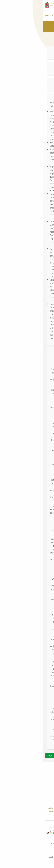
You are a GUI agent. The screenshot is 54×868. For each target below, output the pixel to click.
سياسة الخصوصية (43, 811)
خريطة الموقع (25, 808)
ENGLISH (6, 15)
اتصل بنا (35, 814)
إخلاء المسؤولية (26, 811)
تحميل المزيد (10, 756)
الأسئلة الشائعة (22, 814)
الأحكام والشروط (10, 808)
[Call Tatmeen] (32, 16)
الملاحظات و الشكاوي (43, 808)
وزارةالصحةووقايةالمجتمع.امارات (27, 851)
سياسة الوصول (10, 811)
